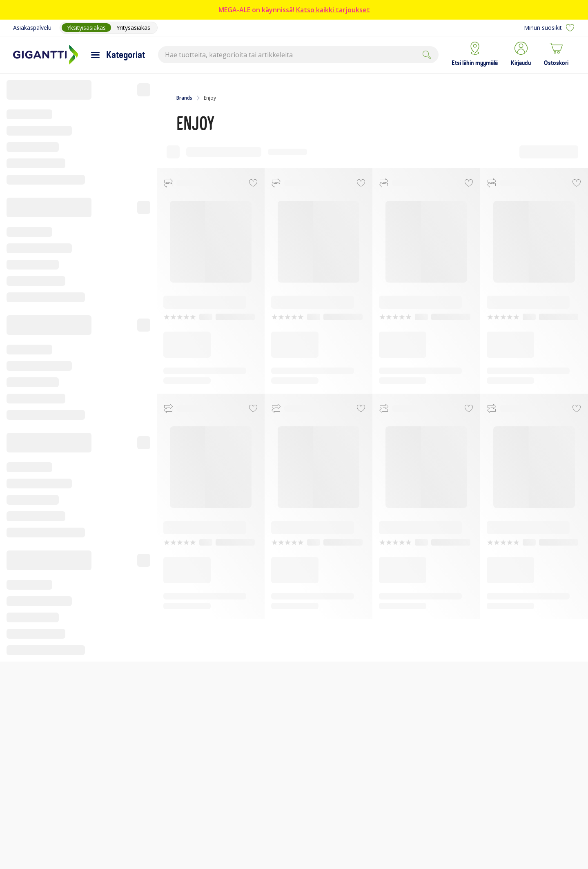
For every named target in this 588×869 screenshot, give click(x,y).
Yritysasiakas (133, 28)
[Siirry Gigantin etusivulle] (46, 55)
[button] (521, 55)
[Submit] (427, 55)
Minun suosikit (549, 28)
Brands (184, 98)
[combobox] (298, 55)
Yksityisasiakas (86, 28)
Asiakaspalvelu (32, 28)
